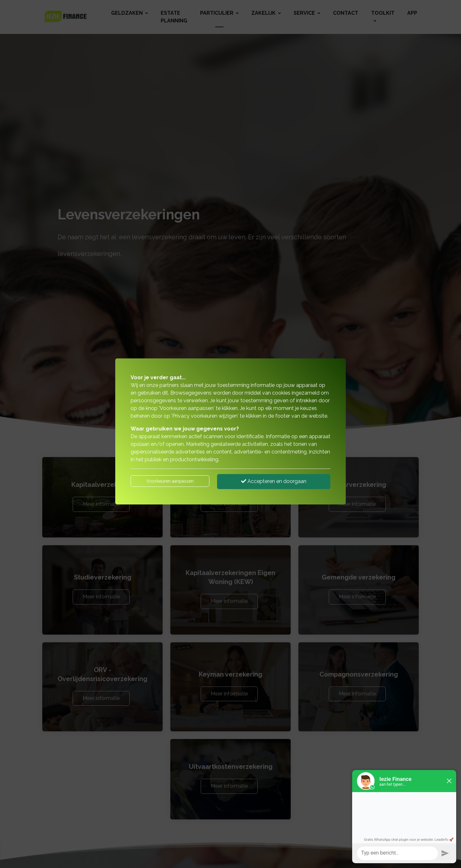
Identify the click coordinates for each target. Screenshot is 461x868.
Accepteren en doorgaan (274, 481)
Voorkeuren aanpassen (170, 481)
